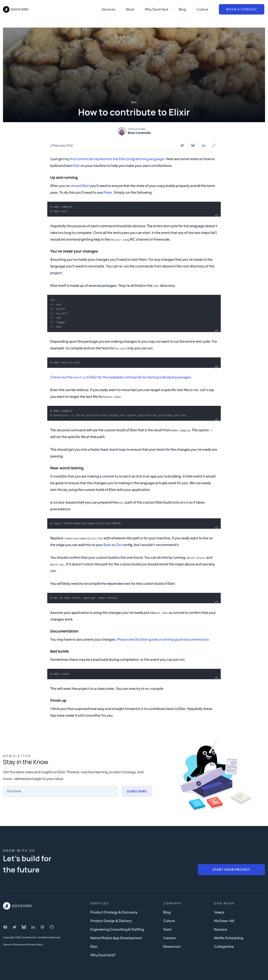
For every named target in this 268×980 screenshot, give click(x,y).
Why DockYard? (103, 955)
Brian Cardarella (139, 133)
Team (167, 929)
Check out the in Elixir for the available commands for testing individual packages (121, 377)
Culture (202, 9)
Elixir (134, 102)
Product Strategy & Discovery (114, 912)
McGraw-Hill (224, 921)
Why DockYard (156, 9)
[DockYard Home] (17, 906)
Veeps (219, 912)
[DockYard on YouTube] (5, 927)
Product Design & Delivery (111, 921)
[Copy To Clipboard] (214, 145)
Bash (107, 545)
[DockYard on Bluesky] (24, 927)
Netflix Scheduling (229, 938)
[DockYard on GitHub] (52, 927)
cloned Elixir (80, 186)
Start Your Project (231, 869)
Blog (182, 9)
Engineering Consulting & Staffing (117, 929)
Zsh (119, 545)
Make (108, 192)
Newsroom (172, 946)
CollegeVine (224, 946)
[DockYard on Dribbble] (42, 927)
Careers (169, 938)
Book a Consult (242, 9)
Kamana (221, 929)
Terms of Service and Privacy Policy (23, 944)
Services (109, 9)
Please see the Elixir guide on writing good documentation (163, 639)
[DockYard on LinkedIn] (33, 927)
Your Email (14, 791)
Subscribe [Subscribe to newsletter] (137, 791)
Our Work (224, 903)
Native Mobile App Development (116, 938)
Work (130, 9)
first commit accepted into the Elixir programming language (117, 159)
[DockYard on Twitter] (15, 927)
